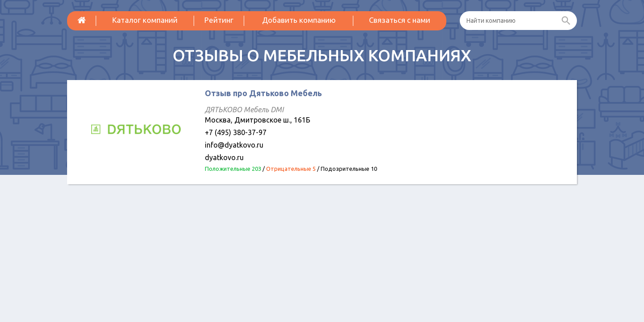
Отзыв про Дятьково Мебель (263, 93)
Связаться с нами (400, 20)
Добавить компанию (299, 20)
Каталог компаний (145, 20)
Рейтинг (219, 20)
